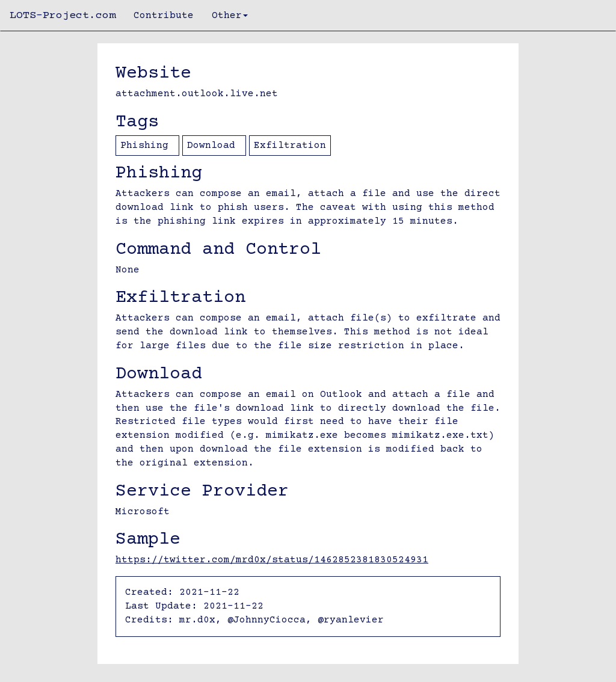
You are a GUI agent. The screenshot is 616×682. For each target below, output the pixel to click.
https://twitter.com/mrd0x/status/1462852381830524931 (272, 560)
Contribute (164, 16)
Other (230, 16)
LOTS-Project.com (63, 16)
